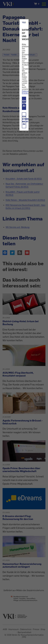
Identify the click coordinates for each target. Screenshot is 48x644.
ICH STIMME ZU (24, 103)
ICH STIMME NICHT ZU (24, 120)
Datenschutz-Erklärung (28, 92)
